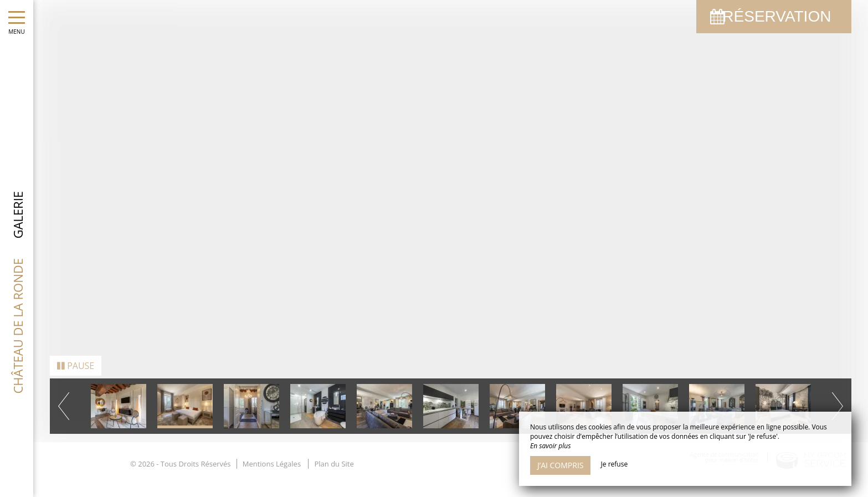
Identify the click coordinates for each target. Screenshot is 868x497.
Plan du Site (334, 450)
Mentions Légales (272, 450)
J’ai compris (560, 465)
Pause (76, 352)
